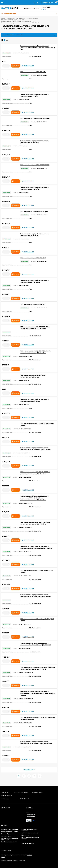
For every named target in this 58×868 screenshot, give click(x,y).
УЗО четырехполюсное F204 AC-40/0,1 (33, 258)
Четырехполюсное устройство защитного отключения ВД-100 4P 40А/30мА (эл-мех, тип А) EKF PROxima (38, 693)
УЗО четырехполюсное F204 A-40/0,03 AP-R (35, 118)
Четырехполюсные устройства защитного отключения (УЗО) (18, 21)
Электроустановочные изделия (10, 832)
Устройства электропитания (9, 842)
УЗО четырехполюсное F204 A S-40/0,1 (33, 72)
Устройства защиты (32, 18)
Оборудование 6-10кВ (28, 843)
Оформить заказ (31, 816)
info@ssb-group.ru (37, 792)
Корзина (29, 812)
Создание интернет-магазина (9, 861)
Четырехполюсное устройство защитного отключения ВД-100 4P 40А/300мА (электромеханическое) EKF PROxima (34, 498)
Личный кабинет (31, 814)
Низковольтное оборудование (16, 18)
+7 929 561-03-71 (46, 7)
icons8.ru (29, 855)
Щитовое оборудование (8, 834)
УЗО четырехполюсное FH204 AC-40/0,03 (34, 211)
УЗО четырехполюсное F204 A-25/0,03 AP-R (35, 165)
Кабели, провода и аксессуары (30, 833)
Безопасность (25, 835)
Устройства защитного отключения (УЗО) (12, 20)
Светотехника (25, 841)
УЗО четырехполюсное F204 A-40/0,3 (33, 305)
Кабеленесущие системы (8, 836)
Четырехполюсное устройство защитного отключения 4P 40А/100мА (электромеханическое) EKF (38, 48)
